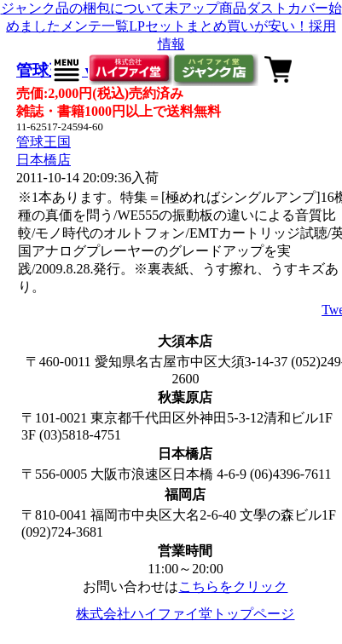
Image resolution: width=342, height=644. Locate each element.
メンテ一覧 (95, 26)
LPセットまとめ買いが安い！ (219, 26)
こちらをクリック (233, 586)
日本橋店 (43, 160)
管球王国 (43, 142)
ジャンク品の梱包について (83, 8)
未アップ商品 (206, 8)
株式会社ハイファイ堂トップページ (185, 614)
